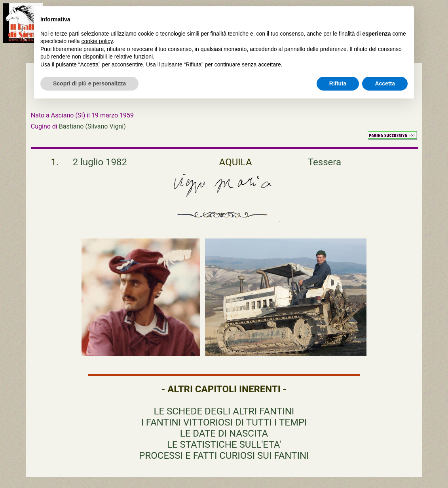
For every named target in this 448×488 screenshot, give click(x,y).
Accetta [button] (385, 83)
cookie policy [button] (97, 41)
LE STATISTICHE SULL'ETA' (224, 444)
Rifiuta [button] (338, 83)
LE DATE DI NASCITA (224, 433)
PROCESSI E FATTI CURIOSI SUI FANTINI (224, 456)
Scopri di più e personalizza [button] (89, 83)
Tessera (325, 162)
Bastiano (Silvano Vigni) (92, 126)
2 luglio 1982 (100, 162)
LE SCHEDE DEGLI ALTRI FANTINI (224, 411)
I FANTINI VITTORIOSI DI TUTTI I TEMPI (224, 422)
